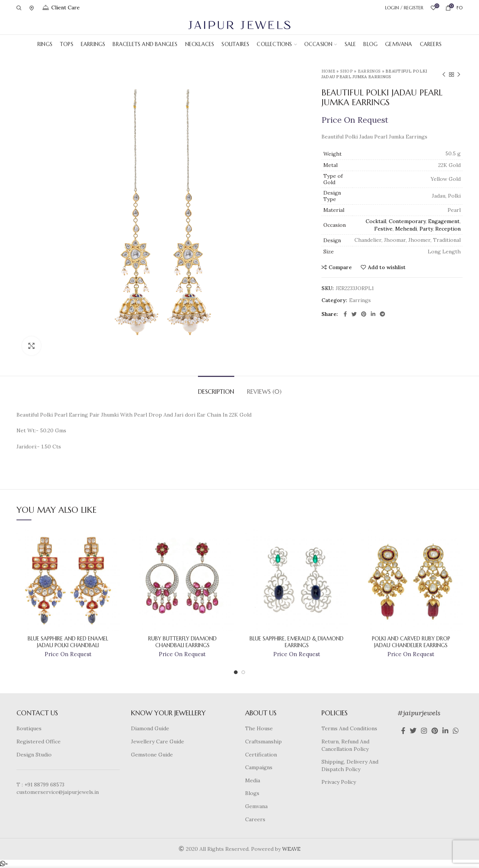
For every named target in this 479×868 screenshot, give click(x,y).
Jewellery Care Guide (158, 741)
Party (426, 229)
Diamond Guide (150, 728)
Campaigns (259, 767)
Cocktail (376, 221)
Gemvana (256, 806)
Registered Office (39, 741)
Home (328, 71)
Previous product (444, 75)
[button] (4, 864)
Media (253, 780)
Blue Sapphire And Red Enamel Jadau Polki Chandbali (68, 642)
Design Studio (34, 755)
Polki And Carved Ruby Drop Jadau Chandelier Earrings (411, 642)
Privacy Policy (339, 782)
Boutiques (29, 728)
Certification (261, 755)
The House (259, 728)
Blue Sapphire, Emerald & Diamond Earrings (297, 642)
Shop (347, 71)
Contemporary (407, 221)
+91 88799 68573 (44, 785)
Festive (383, 229)
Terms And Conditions (349, 728)
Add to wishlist (387, 267)
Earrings (369, 71)
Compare (340, 267)
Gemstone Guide (152, 755)
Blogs (252, 793)
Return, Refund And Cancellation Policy (345, 745)
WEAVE (291, 849)
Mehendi (406, 229)
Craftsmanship (263, 741)
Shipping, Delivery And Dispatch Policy (350, 765)
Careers (255, 819)
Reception (448, 229)
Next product (459, 75)
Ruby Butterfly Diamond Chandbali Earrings (182, 642)
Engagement (444, 221)
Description (216, 392)
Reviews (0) (264, 392)
